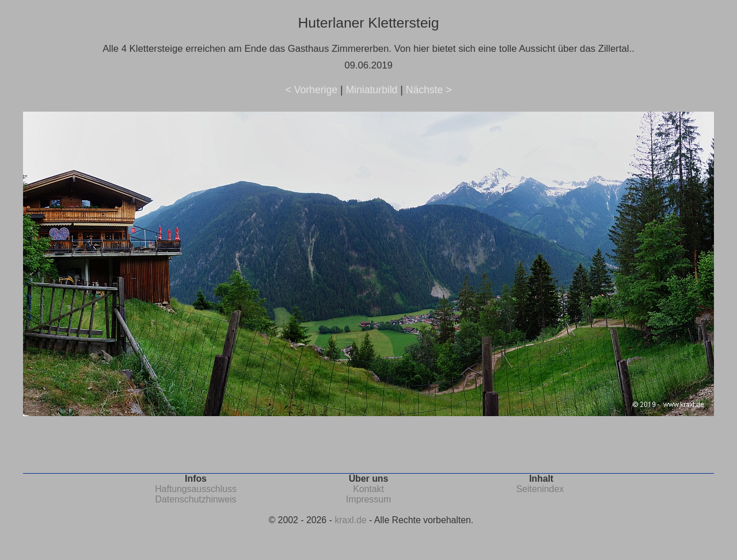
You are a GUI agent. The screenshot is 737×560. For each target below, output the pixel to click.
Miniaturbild (371, 90)
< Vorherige (311, 90)
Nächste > (429, 90)
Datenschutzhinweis (196, 499)
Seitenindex (540, 489)
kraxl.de (350, 520)
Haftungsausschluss (196, 489)
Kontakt (368, 489)
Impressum (368, 499)
